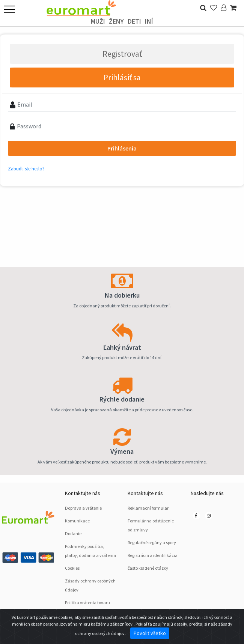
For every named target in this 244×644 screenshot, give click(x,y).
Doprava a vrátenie (83, 508)
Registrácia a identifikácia (153, 555)
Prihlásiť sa (122, 77)
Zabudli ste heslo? (26, 169)
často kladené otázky (148, 568)
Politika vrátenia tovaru (87, 603)
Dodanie (73, 533)
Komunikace (77, 521)
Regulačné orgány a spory (152, 542)
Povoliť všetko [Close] (150, 633)
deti (134, 21)
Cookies (72, 568)
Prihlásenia (122, 148)
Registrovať (122, 54)
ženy (116, 21)
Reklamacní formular (148, 508)
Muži (98, 21)
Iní (149, 21)
